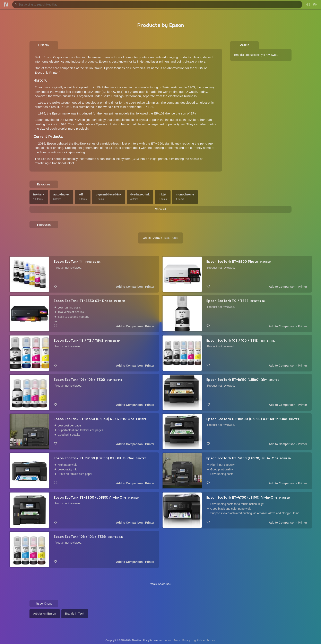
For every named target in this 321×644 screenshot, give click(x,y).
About (168, 640)
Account (211, 640)
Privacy (186, 640)
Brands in (75, 614)
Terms (177, 640)
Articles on (45, 614)
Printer (150, 287)
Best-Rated (171, 238)
